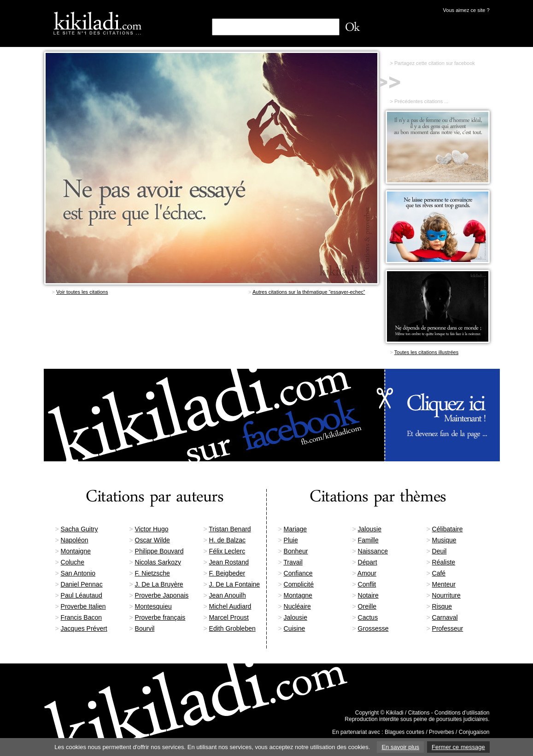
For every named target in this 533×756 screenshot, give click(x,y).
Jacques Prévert (84, 628)
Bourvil (145, 628)
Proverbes (442, 732)
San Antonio (78, 573)
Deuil (439, 551)
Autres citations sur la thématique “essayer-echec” (309, 292)
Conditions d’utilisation (462, 713)
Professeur (448, 628)
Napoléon (75, 540)
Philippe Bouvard (159, 551)
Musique (444, 540)
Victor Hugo (152, 529)
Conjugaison (474, 732)
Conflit (367, 584)
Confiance (298, 573)
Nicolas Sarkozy (158, 562)
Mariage (296, 529)
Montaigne (76, 551)
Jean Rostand (229, 562)
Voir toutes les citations (82, 292)
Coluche (73, 562)
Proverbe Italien (83, 606)
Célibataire (448, 529)
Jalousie (370, 529)
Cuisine (295, 628)
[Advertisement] (211, 333)
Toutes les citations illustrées (426, 352)
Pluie (291, 540)
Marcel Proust (229, 617)
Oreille (367, 606)
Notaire (368, 595)
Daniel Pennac (82, 584)
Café (439, 573)
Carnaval (445, 617)
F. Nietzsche (152, 573)
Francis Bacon (81, 617)
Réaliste (444, 562)
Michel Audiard (230, 606)
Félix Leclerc (227, 551)
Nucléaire (297, 606)
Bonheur (296, 551)
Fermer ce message (458, 747)
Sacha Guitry (79, 529)
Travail (293, 562)
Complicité (299, 584)
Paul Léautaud (82, 595)
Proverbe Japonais (162, 595)
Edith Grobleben (232, 628)
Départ (368, 562)
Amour (367, 573)
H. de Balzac (227, 540)
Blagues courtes (404, 732)
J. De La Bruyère (159, 584)
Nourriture (446, 595)
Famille (368, 540)
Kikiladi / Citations (408, 713)
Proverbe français (160, 617)
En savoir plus (400, 747)
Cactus (368, 617)
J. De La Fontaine (235, 584)
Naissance (373, 551)
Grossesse (373, 628)
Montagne (298, 595)
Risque (442, 606)
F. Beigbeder (227, 573)
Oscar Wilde (152, 540)
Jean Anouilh (228, 595)
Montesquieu (153, 606)
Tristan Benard (230, 529)
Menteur (444, 584)
